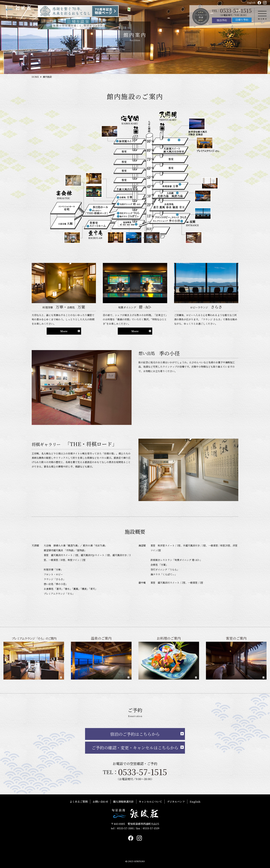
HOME (35, 77)
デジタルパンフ (176, 802)
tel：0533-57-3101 (122, 828)
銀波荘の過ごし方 (190, 280)
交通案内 (131, 326)
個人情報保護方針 (123, 802)
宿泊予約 (222, 20)
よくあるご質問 (79, 802)
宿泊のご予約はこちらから (135, 734)
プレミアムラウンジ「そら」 (146, 271)
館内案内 (131, 317)
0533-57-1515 (236, 10)
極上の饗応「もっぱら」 (143, 280)
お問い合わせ (100, 802)
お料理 (129, 298)
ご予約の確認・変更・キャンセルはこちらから (135, 748)
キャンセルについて (150, 802)
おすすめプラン (188, 271)
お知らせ (183, 261)
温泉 (127, 289)
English (251, 2)
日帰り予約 (242, 20)
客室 (127, 308)
